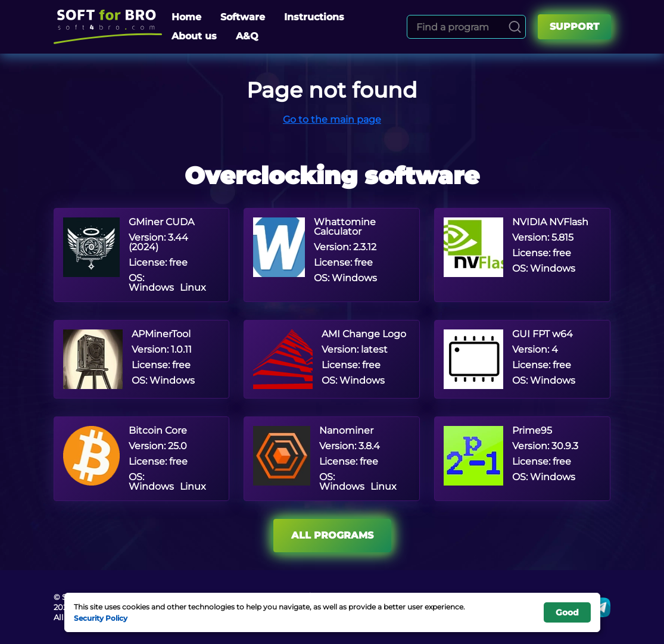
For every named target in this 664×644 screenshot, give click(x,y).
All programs (332, 535)
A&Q (247, 36)
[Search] (515, 27)
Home (186, 17)
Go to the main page (332, 119)
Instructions (314, 17)
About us (194, 36)
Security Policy (101, 618)
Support (574, 27)
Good (567, 612)
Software (243, 17)
